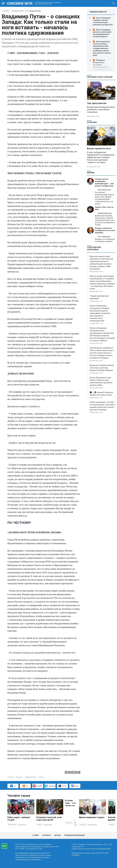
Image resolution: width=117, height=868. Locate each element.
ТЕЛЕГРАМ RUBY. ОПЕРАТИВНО (94, 249)
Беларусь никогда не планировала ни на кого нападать (105, 230)
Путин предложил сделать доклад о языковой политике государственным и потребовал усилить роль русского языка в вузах (102, 48)
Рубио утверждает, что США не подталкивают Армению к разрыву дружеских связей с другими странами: (102, 406)
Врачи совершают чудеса (92, 817)
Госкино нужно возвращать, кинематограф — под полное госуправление (104, 182)
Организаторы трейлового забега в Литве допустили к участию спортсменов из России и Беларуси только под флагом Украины (102, 353)
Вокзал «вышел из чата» (99, 148)
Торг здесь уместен (97, 103)
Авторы (58, 835)
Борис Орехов (35, 11)
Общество (69, 823)
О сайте (36, 835)
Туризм (39, 825)
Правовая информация (74, 835)
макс (75, 786)
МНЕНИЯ (91, 173)
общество (19, 777)
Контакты (47, 835)
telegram (50, 786)
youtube (38, 786)
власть (41, 777)
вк (13, 786)
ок (25, 786)
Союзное (112, 825)
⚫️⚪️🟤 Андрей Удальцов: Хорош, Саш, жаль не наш (101, 394)
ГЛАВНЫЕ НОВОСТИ (98, 12)
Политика (6, 11)
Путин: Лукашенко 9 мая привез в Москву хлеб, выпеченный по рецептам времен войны (101, 381)
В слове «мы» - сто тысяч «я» (70, 803)
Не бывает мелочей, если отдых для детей (49, 819)
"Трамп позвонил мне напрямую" (99, 297)
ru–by (62, 786)
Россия (11, 777)
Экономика (12, 825)
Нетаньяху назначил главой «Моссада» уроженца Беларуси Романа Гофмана (102, 368)
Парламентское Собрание (100, 77)
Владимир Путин (31, 777)
